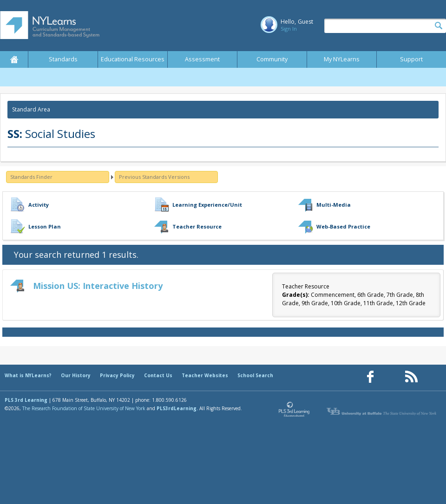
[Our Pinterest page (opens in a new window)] (391, 377)
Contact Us (158, 375)
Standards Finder (31, 177)
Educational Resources (133, 59)
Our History (76, 375)
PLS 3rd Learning (26, 400)
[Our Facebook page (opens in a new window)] (370, 377)
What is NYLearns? (28, 375)
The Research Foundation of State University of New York (84, 408)
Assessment (202, 59)
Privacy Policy (117, 375)
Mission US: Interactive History (98, 286)
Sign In (289, 29)
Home (14, 59)
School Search (255, 375)
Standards (63, 59)
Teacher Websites (205, 375)
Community (272, 59)
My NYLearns (342, 59)
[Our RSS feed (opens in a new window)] (411, 377)
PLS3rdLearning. (177, 408)
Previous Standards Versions (154, 177)
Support (411, 59)
